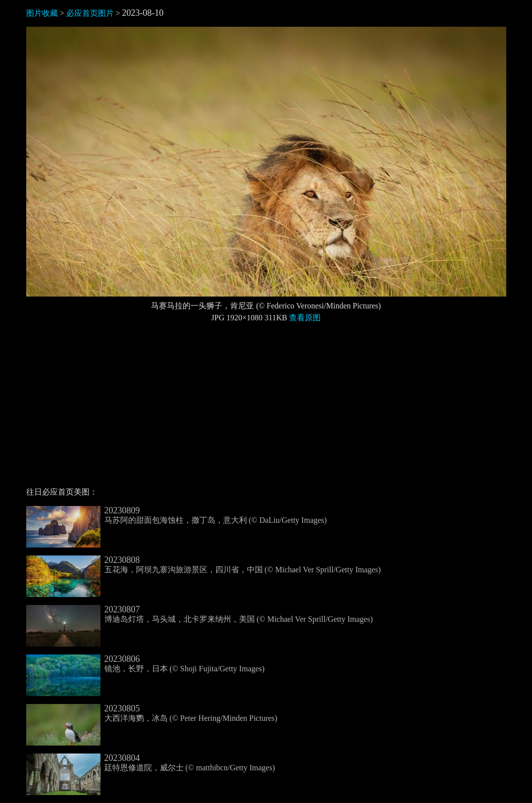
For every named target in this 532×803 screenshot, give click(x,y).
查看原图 (305, 318)
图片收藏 (42, 13)
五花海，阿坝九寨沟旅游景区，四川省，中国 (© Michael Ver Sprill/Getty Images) (204, 565)
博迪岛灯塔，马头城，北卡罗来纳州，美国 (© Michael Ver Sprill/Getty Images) (200, 614)
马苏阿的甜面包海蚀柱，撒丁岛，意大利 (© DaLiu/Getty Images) (177, 515)
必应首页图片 (90, 13)
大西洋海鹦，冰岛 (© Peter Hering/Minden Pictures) (152, 713)
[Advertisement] (266, 409)
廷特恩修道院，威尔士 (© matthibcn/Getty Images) (151, 763)
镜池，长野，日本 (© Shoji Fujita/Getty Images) (145, 664)
